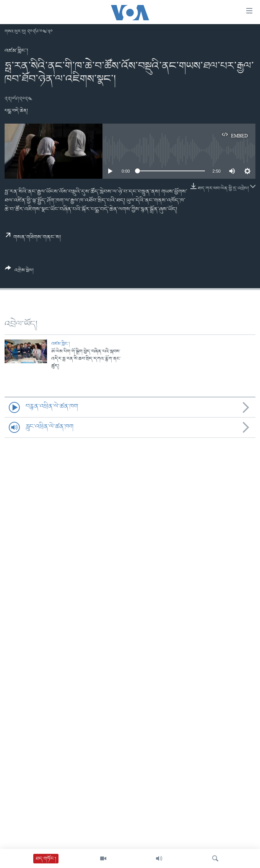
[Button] (19, 272)
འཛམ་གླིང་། (16, 51)
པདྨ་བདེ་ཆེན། (16, 111)
